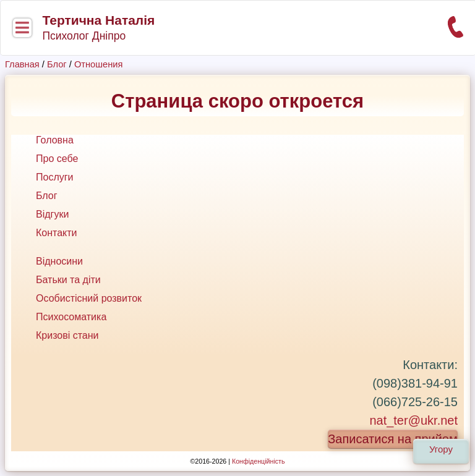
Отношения (98, 64)
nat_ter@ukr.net (413, 420)
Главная (22, 64)
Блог (57, 64)
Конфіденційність (259, 461)
